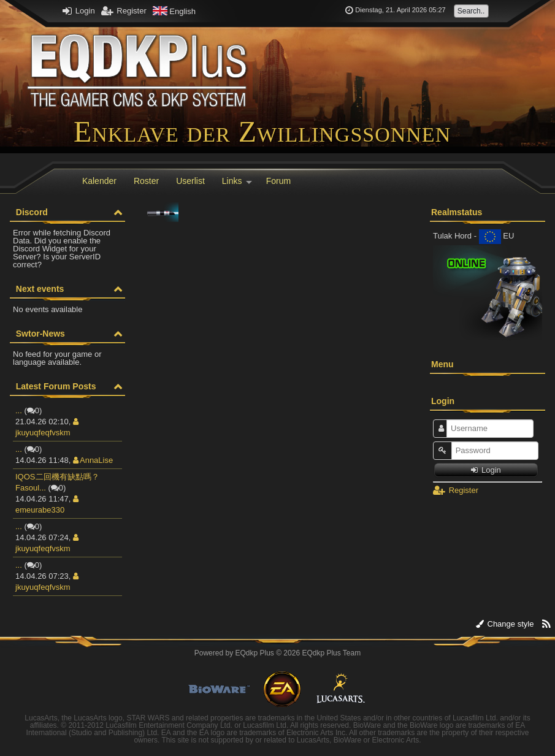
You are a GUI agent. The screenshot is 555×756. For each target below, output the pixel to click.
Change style (505, 624)
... (19, 410)
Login (78, 11)
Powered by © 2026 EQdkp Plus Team (277, 653)
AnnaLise (93, 460)
